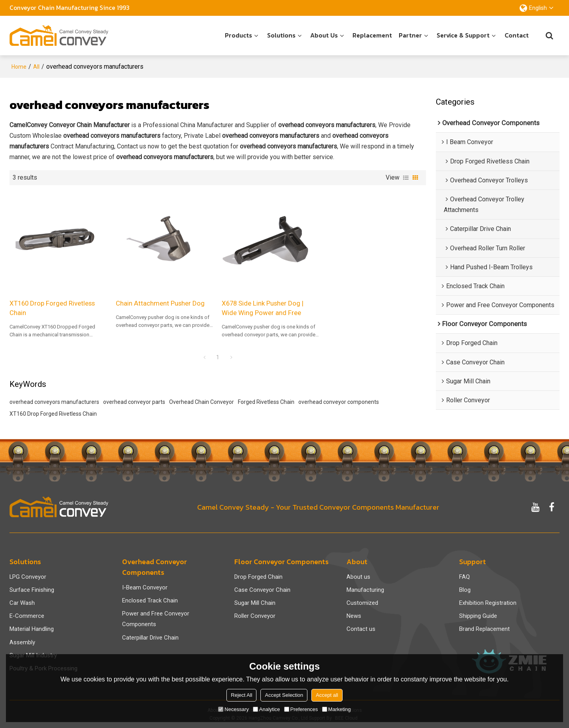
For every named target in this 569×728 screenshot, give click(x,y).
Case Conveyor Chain (262, 590)
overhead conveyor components (339, 402)
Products (238, 35)
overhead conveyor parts (134, 402)
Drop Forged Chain (258, 577)
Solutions (281, 35)
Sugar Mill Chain (255, 603)
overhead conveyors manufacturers (54, 402)
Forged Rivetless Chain (266, 402)
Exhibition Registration (488, 603)
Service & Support (463, 35)
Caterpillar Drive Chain (150, 638)
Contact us (361, 629)
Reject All (241, 695)
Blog (465, 590)
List (406, 178)
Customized (362, 603)
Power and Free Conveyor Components (156, 619)
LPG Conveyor (28, 577)
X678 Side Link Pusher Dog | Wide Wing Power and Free (263, 308)
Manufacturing (365, 590)
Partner (410, 35)
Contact (517, 35)
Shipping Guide (478, 616)
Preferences (301, 709)
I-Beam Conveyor (145, 587)
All (36, 67)
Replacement (372, 35)
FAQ (464, 577)
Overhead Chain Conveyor (202, 402)
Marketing (336, 709)
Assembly (22, 642)
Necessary (233, 709)
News (354, 616)
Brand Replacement (484, 629)
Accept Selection (284, 695)
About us (324, 35)
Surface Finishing (32, 590)
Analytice (267, 709)
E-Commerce (27, 616)
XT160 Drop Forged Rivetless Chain (52, 308)
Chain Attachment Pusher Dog (160, 303)
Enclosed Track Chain (150, 600)
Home (19, 67)
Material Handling (32, 629)
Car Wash (22, 603)
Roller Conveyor (255, 616)
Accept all (327, 695)
